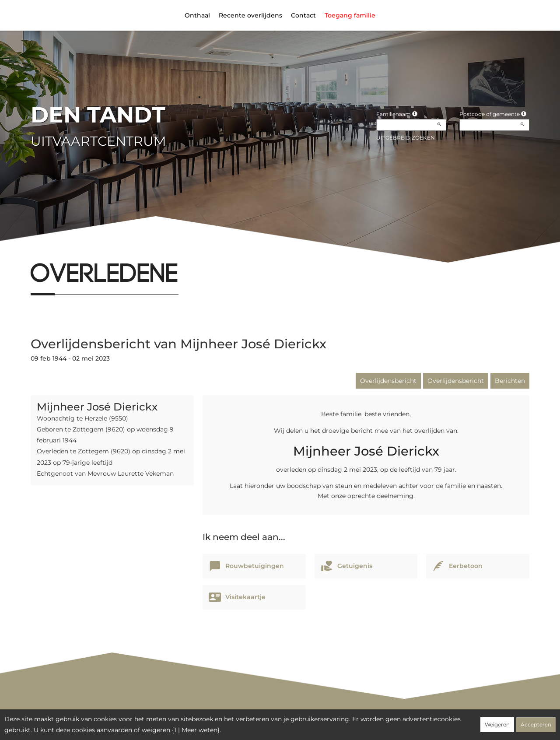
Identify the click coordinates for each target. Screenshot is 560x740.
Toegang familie (350, 15)
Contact (303, 15)
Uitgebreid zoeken (406, 138)
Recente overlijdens (250, 15)
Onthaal (197, 15)
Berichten (510, 381)
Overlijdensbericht (388, 381)
